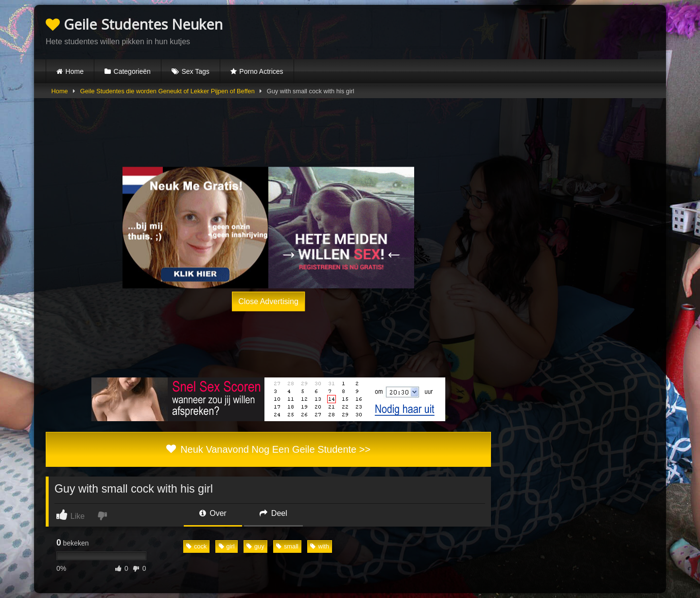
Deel (273, 513)
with (320, 546)
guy (255, 546)
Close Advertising (268, 301)
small (287, 546)
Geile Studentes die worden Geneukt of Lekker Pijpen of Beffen (167, 91)
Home (75, 71)
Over (213, 513)
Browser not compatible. (541, 31)
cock (196, 546)
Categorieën (132, 71)
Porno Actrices (261, 71)
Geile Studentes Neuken (134, 24)
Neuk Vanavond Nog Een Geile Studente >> (268, 449)
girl (227, 546)
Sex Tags (195, 71)
